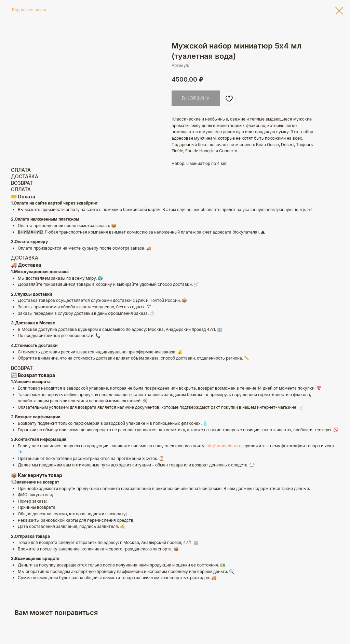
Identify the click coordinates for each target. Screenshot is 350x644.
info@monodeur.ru (223, 446)
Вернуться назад (29, 10)
